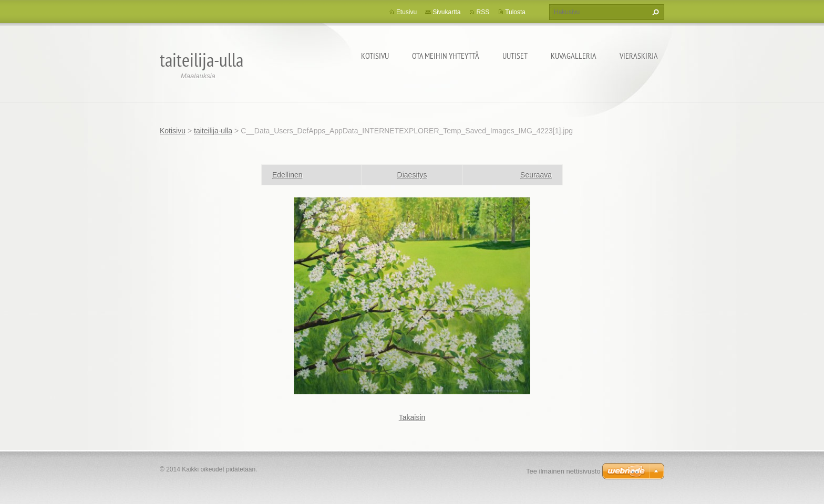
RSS (483, 12)
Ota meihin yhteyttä (446, 56)
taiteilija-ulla (213, 131)
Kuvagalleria (574, 56)
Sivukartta (446, 12)
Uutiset (515, 56)
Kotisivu (375, 56)
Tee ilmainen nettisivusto (563, 471)
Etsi (654, 12)
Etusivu (406, 12)
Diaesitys (412, 175)
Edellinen (287, 175)
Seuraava (536, 175)
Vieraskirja (639, 56)
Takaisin (412, 417)
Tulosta (515, 12)
